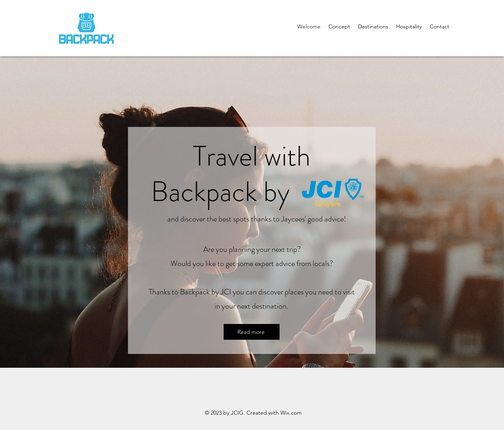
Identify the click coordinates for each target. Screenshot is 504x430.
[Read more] (252, 332)
